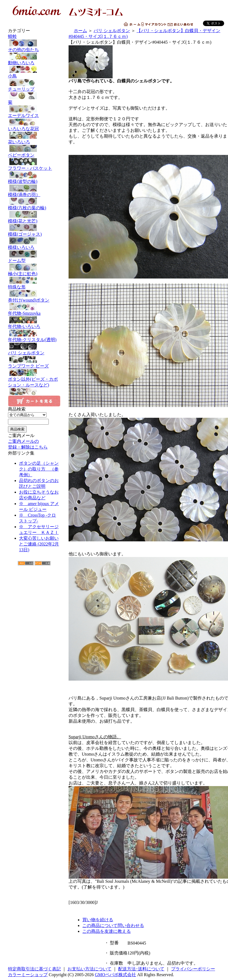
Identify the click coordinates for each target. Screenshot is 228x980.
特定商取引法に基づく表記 (34, 969)
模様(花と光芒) (34, 225)
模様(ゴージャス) (34, 238)
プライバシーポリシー (193, 969)
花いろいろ (34, 146)
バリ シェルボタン (34, 357)
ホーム (80, 31)
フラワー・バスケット (34, 172)
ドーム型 (34, 265)
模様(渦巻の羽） (34, 199)
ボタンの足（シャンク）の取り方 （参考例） (39, 469)
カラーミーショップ (28, 975)
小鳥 (34, 80)
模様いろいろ (34, 251)
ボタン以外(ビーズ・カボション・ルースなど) (34, 386)
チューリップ (34, 93)
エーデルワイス (34, 120)
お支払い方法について (89, 969)
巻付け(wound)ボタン (34, 304)
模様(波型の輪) (34, 186)
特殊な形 (34, 291)
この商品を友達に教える (107, 931)
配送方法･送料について (141, 969)
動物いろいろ (34, 67)
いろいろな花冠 (34, 133)
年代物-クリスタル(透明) (34, 344)
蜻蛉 (34, 41)
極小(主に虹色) (34, 278)
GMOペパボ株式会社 (116, 975)
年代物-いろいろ (34, 331)
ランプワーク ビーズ (34, 370)
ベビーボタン (34, 159)
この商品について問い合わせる (113, 925)
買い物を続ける (98, 920)
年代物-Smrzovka (34, 317)
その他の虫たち (34, 54)
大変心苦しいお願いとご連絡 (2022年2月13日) (39, 544)
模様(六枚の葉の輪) (34, 212)
